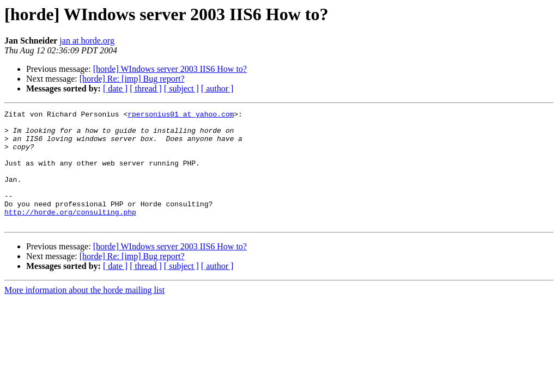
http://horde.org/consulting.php (70, 233)
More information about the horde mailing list (84, 313)
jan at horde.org (87, 41)
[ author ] (217, 88)
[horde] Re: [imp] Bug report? (132, 79)
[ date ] (115, 88)
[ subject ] (181, 88)
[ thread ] (146, 88)
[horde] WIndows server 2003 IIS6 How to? (170, 69)
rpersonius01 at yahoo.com (181, 115)
